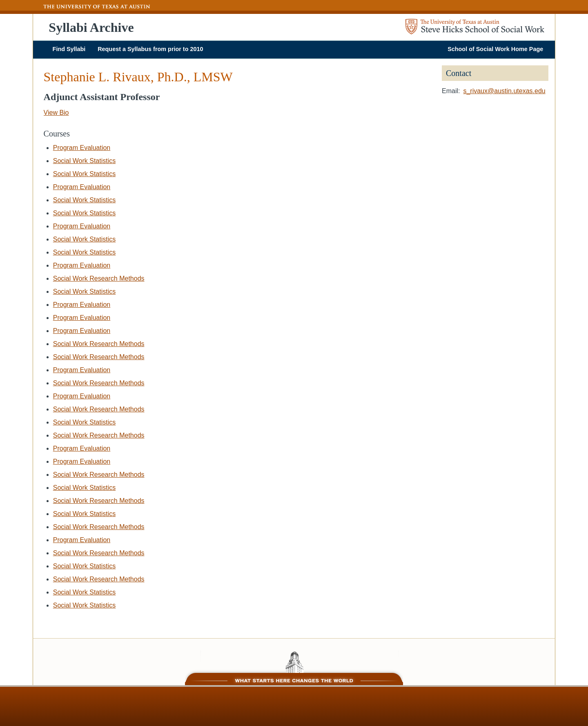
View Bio (56, 113)
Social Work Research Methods (99, 278)
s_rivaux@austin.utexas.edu (504, 91)
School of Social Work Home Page (495, 49)
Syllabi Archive (91, 27)
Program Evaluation (82, 148)
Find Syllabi (69, 49)
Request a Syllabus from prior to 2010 (150, 49)
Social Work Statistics (85, 161)
